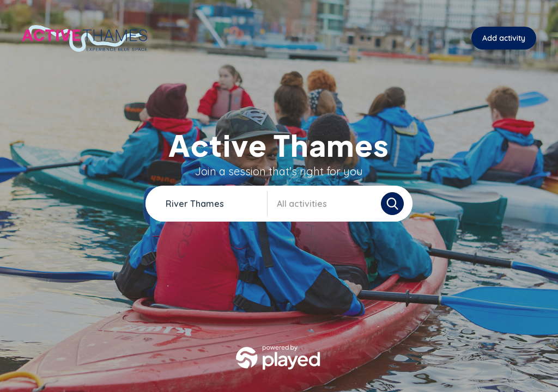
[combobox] (214, 204)
